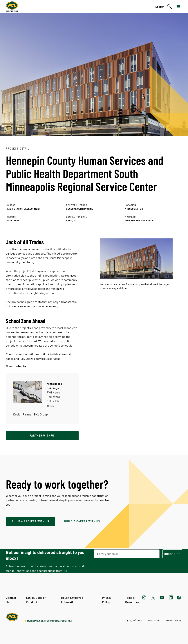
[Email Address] (127, 554)
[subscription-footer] (172, 554)
